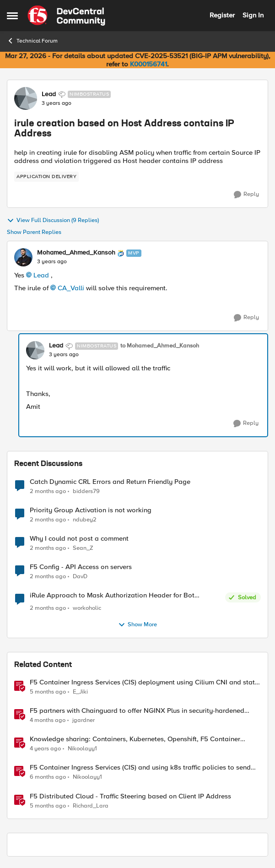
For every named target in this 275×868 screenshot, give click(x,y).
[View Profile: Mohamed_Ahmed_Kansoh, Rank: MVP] (23, 257)
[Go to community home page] (66, 16)
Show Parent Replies (34, 232)
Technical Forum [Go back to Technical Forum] (32, 41)
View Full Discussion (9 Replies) (53, 221)
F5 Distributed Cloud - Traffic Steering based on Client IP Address (130, 796)
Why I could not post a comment (79, 539)
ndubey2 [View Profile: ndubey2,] (85, 519)
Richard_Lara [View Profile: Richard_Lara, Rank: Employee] (91, 806)
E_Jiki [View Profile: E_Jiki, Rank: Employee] (80, 692)
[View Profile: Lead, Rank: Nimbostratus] (26, 98)
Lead (41, 275)
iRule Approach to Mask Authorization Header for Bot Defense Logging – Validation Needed (112, 595)
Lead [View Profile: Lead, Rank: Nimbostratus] (49, 94)
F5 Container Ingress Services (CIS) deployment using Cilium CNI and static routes (145, 682)
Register (222, 15)
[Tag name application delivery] (46, 177)
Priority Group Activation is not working (91, 510)
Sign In (253, 15)
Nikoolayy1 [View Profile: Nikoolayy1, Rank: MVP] (82, 749)
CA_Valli (71, 288)
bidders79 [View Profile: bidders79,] (86, 491)
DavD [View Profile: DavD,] (80, 576)
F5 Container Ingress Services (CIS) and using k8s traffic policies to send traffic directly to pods (140, 768)
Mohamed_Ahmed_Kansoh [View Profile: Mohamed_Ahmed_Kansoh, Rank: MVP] (76, 253)
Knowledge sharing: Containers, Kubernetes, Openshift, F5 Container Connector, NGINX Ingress (135, 739)
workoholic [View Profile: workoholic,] (87, 608)
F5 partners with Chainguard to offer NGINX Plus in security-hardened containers (137, 711)
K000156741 (148, 64)
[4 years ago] (45, 749)
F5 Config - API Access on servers (81, 567)
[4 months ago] (48, 721)
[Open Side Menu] (12, 16)
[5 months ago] (48, 692)
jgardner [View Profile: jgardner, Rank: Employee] (84, 720)
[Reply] (246, 195)
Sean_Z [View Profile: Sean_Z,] (83, 548)
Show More (137, 625)
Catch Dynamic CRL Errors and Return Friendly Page (110, 482)
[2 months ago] (48, 491)
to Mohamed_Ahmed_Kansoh (160, 346)
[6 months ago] (48, 777)
